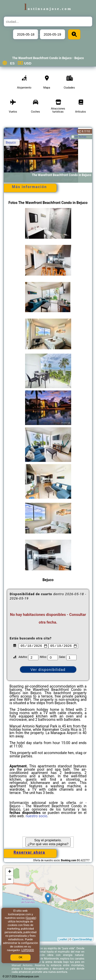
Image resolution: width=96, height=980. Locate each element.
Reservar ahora (29, 852)
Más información (29, 187)
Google (31, 918)
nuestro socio (36, 816)
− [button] (10, 880)
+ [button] (10, 872)
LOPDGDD (28, 950)
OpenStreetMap (82, 939)
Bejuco (11, 142)
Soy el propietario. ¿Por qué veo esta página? (48, 842)
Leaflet (63, 939)
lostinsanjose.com (48, 9)
